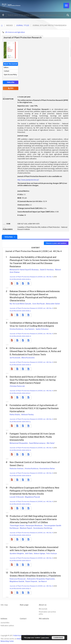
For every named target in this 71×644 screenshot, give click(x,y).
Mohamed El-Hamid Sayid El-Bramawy (24, 270)
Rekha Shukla (15, 415)
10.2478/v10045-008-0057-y (20, 422)
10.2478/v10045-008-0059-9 (20, 476)
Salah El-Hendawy (47, 270)
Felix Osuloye (52, 553)
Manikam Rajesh (26, 528)
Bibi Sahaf (51, 443)
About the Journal (11, 64)
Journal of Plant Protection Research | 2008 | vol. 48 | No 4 (31, 277)
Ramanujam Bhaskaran (34, 526)
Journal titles (23, 25)
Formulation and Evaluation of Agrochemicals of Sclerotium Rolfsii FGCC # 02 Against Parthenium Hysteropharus (34, 408)
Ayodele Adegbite (17, 553)
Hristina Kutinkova (17, 329)
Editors (6, 67)
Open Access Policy (10, 75)
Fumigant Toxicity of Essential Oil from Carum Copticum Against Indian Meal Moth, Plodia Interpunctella (32, 437)
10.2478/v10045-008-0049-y (20, 279)
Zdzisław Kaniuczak (17, 386)
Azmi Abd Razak (39, 304)
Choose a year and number (56, 243)
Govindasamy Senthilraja (43, 528)
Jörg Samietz (30, 329)
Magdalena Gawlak (17, 581)
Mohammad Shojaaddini (19, 443)
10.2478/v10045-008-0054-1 (20, 393)
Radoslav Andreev (17, 469)
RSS (11, 88)
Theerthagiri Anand (17, 526)
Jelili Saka (29, 553)
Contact (7, 71)
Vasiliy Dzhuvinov (42, 329)
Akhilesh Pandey (27, 415)
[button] (12, 284)
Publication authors (7, 626)
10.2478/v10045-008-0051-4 (20, 561)
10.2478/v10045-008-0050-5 (20, 450)
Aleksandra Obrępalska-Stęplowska (41, 579)
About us (43, 605)
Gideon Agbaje (40, 553)
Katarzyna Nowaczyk (18, 579)
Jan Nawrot (43, 581)
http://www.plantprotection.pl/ (28, 180)
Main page (24, 605)
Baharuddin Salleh (53, 304)
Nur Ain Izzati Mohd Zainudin (21, 304)
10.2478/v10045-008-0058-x (20, 504)
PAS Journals (43, 609)
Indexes (4, 619)
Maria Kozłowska (28, 358)
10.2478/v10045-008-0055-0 (20, 365)
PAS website (44, 619)
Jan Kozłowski (15, 358)
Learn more (45, 638)
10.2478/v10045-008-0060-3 (20, 336)
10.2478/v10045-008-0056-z (20, 311)
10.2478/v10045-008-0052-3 (20, 589)
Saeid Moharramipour (38, 443)
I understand (58, 638)
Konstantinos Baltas (47, 469)
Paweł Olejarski (31, 581)
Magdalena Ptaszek (33, 497)
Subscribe (11, 82)
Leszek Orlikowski (17, 497)
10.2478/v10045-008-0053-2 (20, 535)
